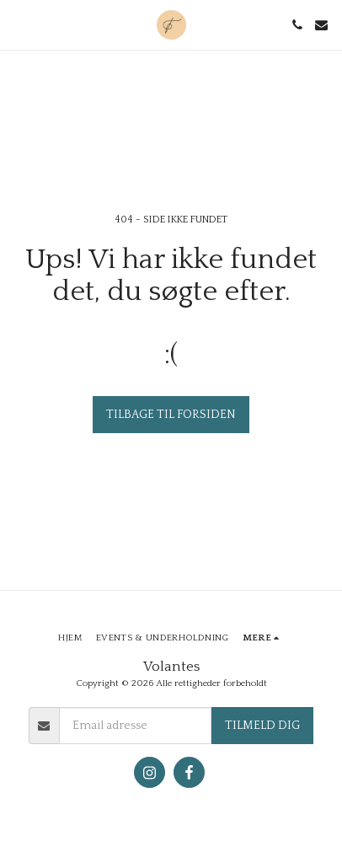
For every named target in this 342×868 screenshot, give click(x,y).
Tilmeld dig (262, 726)
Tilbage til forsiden (171, 415)
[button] (19, 24)
